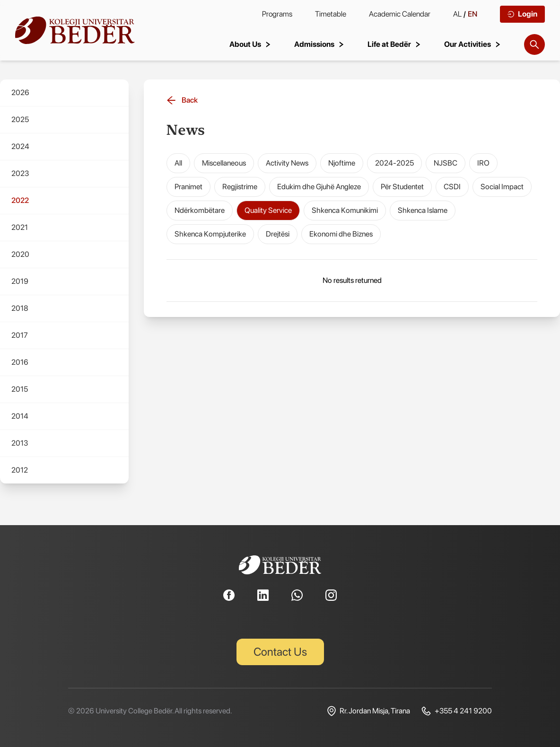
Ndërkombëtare (200, 210)
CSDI (452, 187)
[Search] (534, 44)
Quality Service (268, 210)
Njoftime (342, 163)
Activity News (287, 163)
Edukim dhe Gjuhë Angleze (319, 187)
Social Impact (502, 187)
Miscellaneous (224, 163)
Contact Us (280, 652)
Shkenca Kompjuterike (210, 234)
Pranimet (188, 187)
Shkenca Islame (423, 210)
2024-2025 (394, 163)
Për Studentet (402, 187)
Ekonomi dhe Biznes (341, 234)
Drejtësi (278, 234)
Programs (277, 14)
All (178, 163)
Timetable (331, 14)
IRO (483, 163)
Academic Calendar (400, 14)
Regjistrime (240, 187)
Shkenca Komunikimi (345, 210)
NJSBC (446, 163)
